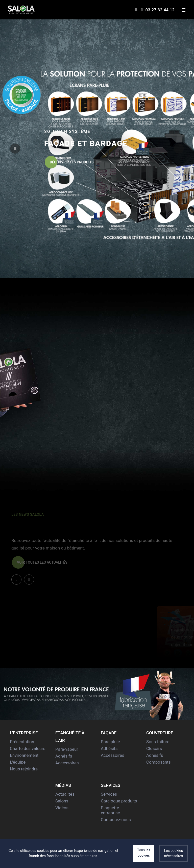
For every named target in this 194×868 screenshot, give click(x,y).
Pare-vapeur (67, 749)
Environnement (24, 755)
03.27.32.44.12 (158, 10)
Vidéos (62, 808)
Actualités (65, 794)
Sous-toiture (158, 742)
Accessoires (67, 763)
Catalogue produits (119, 801)
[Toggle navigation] (184, 10)
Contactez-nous (116, 820)
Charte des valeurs (28, 748)
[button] (179, 149)
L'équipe (18, 762)
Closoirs (154, 748)
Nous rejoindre (24, 769)
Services (109, 794)
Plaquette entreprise (110, 810)
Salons (62, 801)
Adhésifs (64, 756)
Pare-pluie (110, 742)
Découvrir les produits (69, 162)
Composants (159, 762)
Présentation (22, 742)
